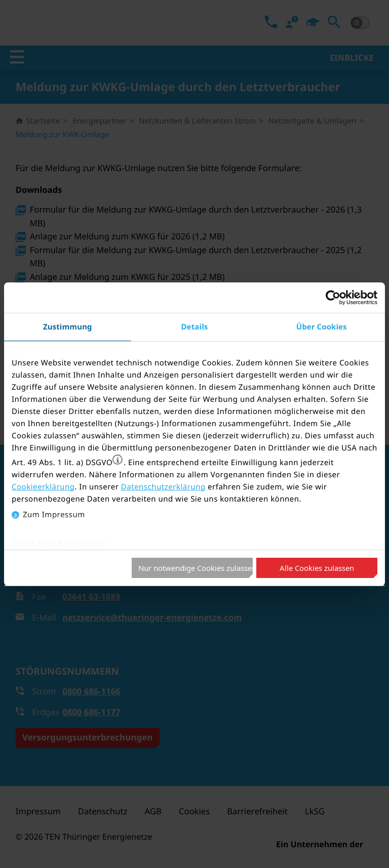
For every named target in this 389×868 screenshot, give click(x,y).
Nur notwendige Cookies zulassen (196, 568)
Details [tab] (195, 327)
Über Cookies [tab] (322, 327)
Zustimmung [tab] (68, 327)
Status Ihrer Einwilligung (59, 543)
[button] (118, 460)
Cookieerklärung (43, 487)
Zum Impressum (54, 515)
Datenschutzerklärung (163, 487)
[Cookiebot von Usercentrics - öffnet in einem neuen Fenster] (333, 298)
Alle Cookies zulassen (317, 568)
